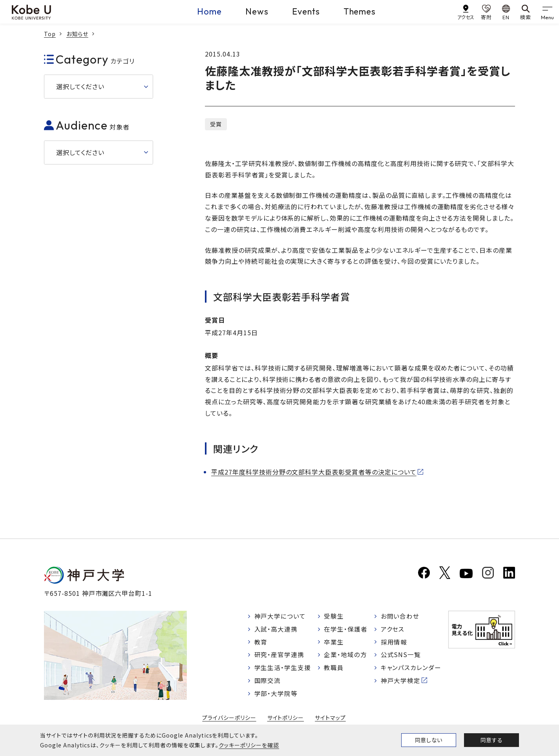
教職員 (334, 669)
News (257, 11)
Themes (360, 11)
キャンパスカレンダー (411, 669)
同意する (491, 740)
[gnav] (547, 12)
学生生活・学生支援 (283, 669)
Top (50, 34)
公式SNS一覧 (401, 656)
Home (209, 11)
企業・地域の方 (346, 656)
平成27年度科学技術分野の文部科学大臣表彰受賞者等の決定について (314, 472)
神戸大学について (280, 616)
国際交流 (268, 683)
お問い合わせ (400, 616)
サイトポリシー (286, 720)
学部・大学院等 (276, 696)
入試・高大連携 (276, 629)
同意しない (429, 740)
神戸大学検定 (401, 683)
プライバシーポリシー (229, 720)
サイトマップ (330, 720)
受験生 (334, 616)
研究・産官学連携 (279, 656)
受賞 (216, 124)
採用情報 (394, 643)
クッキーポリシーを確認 (249, 745)
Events (306, 11)
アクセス (393, 629)
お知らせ (77, 34)
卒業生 (334, 643)
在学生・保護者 (346, 629)
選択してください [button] (80, 86)
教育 (261, 643)
